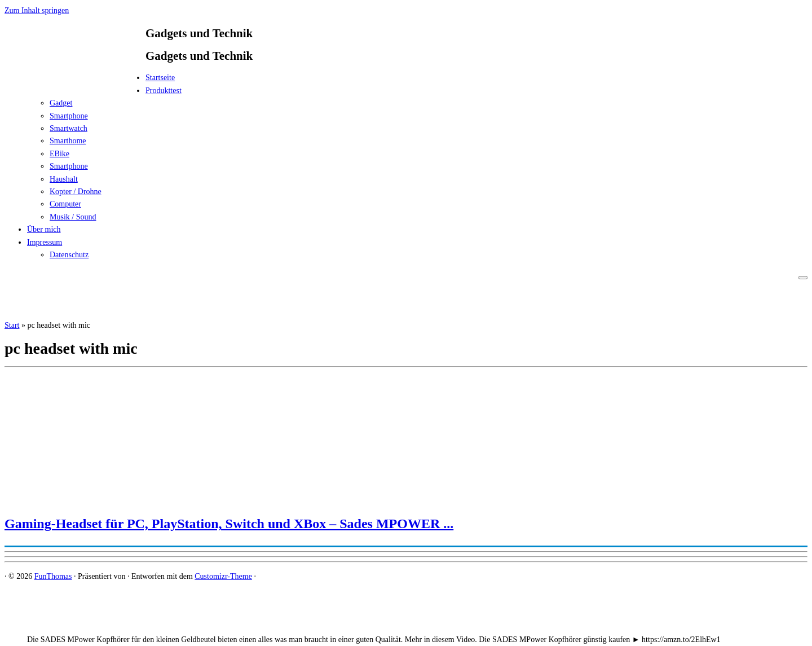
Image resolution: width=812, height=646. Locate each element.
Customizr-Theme (223, 576)
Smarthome (68, 141)
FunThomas (53, 576)
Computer (65, 204)
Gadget (61, 103)
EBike (59, 154)
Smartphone (69, 116)
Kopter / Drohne (76, 192)
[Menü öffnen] (803, 278)
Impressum (45, 242)
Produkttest (164, 91)
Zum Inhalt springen (37, 10)
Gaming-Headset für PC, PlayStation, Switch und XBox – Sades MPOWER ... (229, 524)
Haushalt (64, 179)
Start (12, 325)
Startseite (160, 78)
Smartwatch (69, 128)
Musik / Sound (73, 217)
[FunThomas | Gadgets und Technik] (75, 81)
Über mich (44, 229)
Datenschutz (69, 255)
